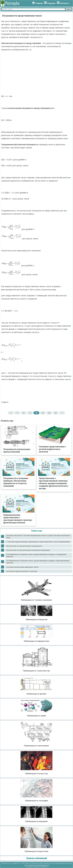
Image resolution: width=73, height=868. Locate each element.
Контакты (64, 3)
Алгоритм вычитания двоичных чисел (22, 567)
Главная (39, 3)
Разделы (51, 3)
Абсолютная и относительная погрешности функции (28, 550)
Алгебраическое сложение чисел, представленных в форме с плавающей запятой (36, 555)
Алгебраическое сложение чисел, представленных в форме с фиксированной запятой (38, 562)
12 (49, 413)
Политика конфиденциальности (39, 865)
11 (43, 413)
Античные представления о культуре (22, 571)
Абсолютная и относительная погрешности (24, 546)
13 (55, 413)
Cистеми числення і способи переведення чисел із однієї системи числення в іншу (38, 536)
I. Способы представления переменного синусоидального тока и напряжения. (38, 542)
